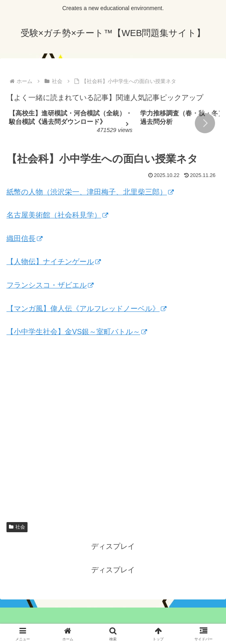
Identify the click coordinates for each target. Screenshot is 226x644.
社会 (17, 527)
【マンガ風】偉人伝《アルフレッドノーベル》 (86, 309)
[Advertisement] (113, 435)
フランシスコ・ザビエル (50, 285)
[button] (205, 123)
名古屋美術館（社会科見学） (57, 215)
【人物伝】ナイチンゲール (54, 262)
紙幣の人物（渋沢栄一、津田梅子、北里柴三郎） (90, 192)
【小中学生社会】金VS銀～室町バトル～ (77, 332)
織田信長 (25, 239)
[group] (72, 124)
